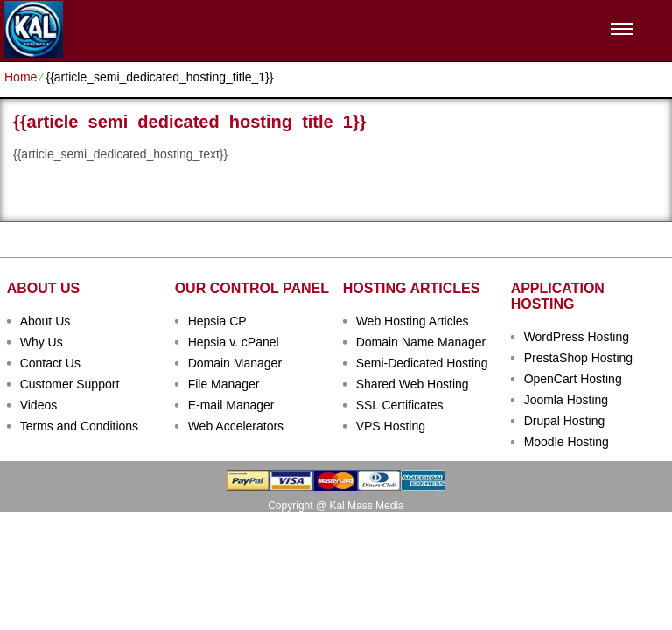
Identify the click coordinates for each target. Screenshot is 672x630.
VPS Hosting (391, 426)
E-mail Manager (231, 405)
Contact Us (50, 363)
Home (21, 77)
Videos (39, 405)
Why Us (42, 342)
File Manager (224, 384)
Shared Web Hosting (413, 384)
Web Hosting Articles (413, 321)
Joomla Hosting (567, 400)
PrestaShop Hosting (579, 358)
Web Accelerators (236, 426)
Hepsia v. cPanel (234, 342)
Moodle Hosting (567, 442)
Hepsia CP (217, 321)
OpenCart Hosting (573, 379)
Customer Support (70, 384)
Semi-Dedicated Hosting (422, 363)
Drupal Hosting (565, 421)
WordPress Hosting (577, 337)
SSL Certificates (400, 405)
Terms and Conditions (79, 426)
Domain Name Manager (421, 342)
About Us (45, 321)
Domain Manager (235, 363)
